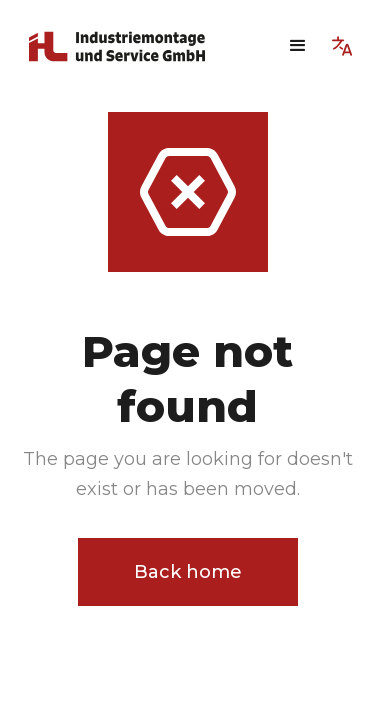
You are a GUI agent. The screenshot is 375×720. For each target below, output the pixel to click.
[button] (298, 46)
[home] (128, 46)
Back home (188, 572)
